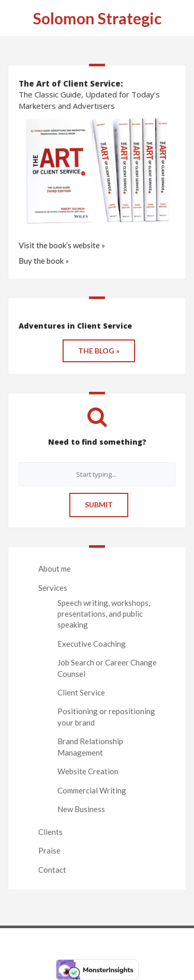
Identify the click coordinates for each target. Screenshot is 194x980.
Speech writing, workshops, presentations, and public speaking (104, 614)
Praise (49, 850)
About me (55, 569)
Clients (50, 832)
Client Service (81, 692)
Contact (52, 870)
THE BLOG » (99, 351)
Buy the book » (44, 261)
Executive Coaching (92, 644)
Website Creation (88, 771)
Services (53, 588)
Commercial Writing (92, 790)
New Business (81, 809)
